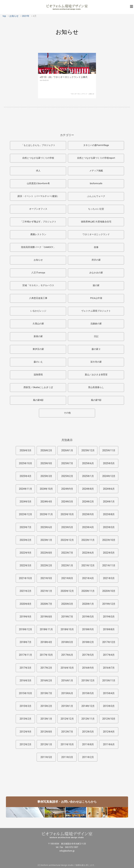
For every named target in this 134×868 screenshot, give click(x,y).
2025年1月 (88, 476)
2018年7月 (26, 642)
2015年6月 (67, 693)
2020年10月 (109, 591)
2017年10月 (46, 655)
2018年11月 (46, 629)
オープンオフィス (38, 209)
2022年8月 (46, 553)
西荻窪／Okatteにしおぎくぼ (38, 387)
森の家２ (96, 349)
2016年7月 (109, 668)
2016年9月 (88, 668)
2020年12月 (67, 591)
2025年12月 (88, 450)
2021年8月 (67, 578)
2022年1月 (67, 565)
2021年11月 (109, 565)
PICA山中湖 (96, 298)
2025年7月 (67, 463)
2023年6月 (46, 527)
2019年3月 (109, 617)
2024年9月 (67, 489)
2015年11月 (109, 681)
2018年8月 (109, 629)
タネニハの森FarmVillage (96, 145)
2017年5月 (88, 655)
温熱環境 (38, 375)
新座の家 (38, 336)
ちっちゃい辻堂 (96, 209)
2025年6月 (88, 463)
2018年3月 (67, 642)
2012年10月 (109, 719)
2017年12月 (109, 642)
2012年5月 (88, 732)
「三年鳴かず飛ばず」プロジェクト (38, 222)
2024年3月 (67, 502)
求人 (38, 171)
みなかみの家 (96, 273)
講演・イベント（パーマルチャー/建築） (38, 196)
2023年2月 (26, 540)
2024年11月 (26, 489)
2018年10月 (67, 629)
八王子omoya (38, 273)
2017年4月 (109, 655)
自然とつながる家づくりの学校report (96, 158)
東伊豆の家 (38, 349)
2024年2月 (88, 502)
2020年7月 (46, 604)
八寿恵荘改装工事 (38, 298)
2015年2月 (46, 706)
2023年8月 (109, 514)
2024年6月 (109, 489)
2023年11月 (46, 514)
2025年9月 (46, 463)
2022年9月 (26, 553)
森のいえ (38, 362)
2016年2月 (46, 681)
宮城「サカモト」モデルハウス (38, 285)
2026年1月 (67, 450)
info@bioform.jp (67, 851)
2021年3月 (109, 578)
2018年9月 (88, 629)
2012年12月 (67, 719)
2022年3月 (26, 565)
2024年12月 (109, 476)
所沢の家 (96, 260)
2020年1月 (88, 604)
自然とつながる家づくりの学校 (38, 158)
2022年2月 (46, 565)
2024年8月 (88, 489)
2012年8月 (46, 732)
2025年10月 (26, 463)
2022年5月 (109, 553)
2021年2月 (26, 591)
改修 (96, 247)
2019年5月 (88, 617)
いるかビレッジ (38, 311)
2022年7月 (67, 553)
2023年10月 (67, 514)
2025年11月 (109, 450)
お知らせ (91, 100)
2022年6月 (88, 553)
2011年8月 (88, 744)
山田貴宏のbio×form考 (38, 183)
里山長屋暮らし (96, 387)
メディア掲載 (96, 171)
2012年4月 (109, 732)
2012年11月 (88, 719)
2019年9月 (26, 617)
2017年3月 (26, 668)
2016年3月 (26, 681)
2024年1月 (109, 502)
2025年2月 (67, 476)
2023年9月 (88, 514)
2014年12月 (88, 706)
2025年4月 (26, 476)
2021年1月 (46, 591)
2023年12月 (26, 514)
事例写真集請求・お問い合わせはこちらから (67, 802)
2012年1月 (46, 744)
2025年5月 (109, 463)
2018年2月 (88, 642)
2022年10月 (109, 540)
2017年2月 (46, 668)
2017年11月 (26, 655)
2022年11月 (88, 540)
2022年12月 (67, 540)
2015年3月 (26, 706)
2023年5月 (67, 527)
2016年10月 (67, 668)
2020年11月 (88, 591)
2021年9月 (46, 578)
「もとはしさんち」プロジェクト (38, 145)
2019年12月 (109, 604)
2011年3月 (67, 757)
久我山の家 (38, 324)
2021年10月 (26, 578)
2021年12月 (88, 565)
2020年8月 (26, 604)
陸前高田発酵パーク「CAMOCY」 (38, 247)
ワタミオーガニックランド (79, 100)
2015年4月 (109, 693)
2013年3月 (109, 706)
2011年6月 (109, 744)
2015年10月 (26, 693)
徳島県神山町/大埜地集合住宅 (96, 222)
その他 (67, 413)
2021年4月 (88, 578)
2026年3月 (26, 450)
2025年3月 (46, 476)
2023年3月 (109, 527)
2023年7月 (26, 527)
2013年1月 (46, 719)
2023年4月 (88, 527)
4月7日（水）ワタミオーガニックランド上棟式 (64, 84)
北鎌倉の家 (96, 324)
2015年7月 (46, 693)
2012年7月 (67, 732)
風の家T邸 (96, 400)
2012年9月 (26, 732)
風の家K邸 (38, 400)
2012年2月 (26, 744)
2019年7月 (67, 617)
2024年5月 (26, 502)
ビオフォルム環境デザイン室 (67, 7)
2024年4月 (46, 502)
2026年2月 (46, 450)
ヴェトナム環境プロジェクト (96, 311)
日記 (96, 336)
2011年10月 (67, 744)
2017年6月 (67, 655)
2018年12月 (26, 629)
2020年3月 (67, 604)
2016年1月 (67, 681)
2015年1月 (67, 706)
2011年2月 (88, 757)
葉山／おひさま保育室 (96, 375)
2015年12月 (88, 681)
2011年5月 (46, 757)
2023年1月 (46, 540)
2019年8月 (46, 617)
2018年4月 (46, 642)
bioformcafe (96, 183)
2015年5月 (88, 693)
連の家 (96, 285)
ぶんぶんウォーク (96, 196)
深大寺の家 (96, 362)
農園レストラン (38, 234)
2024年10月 (46, 489)
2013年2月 (26, 719)
